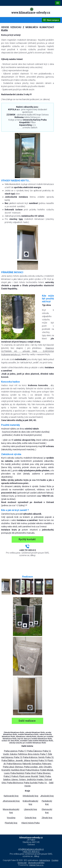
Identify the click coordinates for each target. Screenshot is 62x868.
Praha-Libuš (8, 767)
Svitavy (22, 779)
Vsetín (6, 754)
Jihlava (27, 760)
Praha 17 (22, 751)
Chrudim (48, 767)
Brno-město (34, 754)
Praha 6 (15, 776)
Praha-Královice (30, 757)
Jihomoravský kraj (11, 801)
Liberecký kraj (30, 809)
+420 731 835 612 (31, 851)
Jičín (41, 767)
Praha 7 (43, 754)
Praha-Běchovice (15, 783)
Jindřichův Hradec (35, 779)
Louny (7, 773)
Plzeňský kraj (11, 823)
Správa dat (22, 863)
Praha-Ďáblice (8, 760)
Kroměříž (6, 770)
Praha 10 (49, 757)
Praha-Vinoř (30, 773)
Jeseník (19, 760)
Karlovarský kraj (11, 796)
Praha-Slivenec (44, 773)
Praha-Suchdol (31, 783)
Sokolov (13, 754)
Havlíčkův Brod (18, 770)
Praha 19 (43, 760)
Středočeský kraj (30, 796)
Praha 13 (18, 757)
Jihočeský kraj (47, 796)
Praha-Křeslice (32, 770)
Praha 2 (7, 776)
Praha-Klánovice (14, 764)
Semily (41, 757)
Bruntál (34, 776)
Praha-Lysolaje (31, 767)
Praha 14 (42, 783)
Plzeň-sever (25, 776)
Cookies (55, 860)
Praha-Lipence (11, 751)
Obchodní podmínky (36, 863)
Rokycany (47, 764)
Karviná (34, 760)
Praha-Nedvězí (17, 773)
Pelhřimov (23, 754)
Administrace (45, 860)
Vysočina (11, 818)
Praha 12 (47, 751)
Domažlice (37, 764)
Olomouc (19, 767)
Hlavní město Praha (30, 823)
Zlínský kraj (47, 818)
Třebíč (42, 776)
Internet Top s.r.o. (36, 865)
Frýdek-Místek (47, 770)
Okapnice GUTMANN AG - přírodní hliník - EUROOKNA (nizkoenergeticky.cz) (28, 351)
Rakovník (27, 764)
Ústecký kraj (30, 818)
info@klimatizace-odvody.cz (31, 849)
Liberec (15, 779)
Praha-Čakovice (34, 751)
